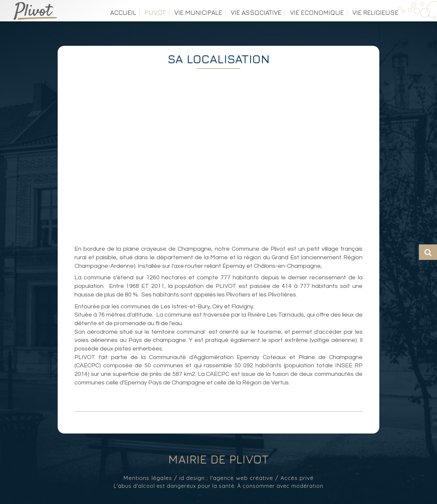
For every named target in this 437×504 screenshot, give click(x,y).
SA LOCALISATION (218, 59)
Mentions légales (148, 478)
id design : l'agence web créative (226, 478)
